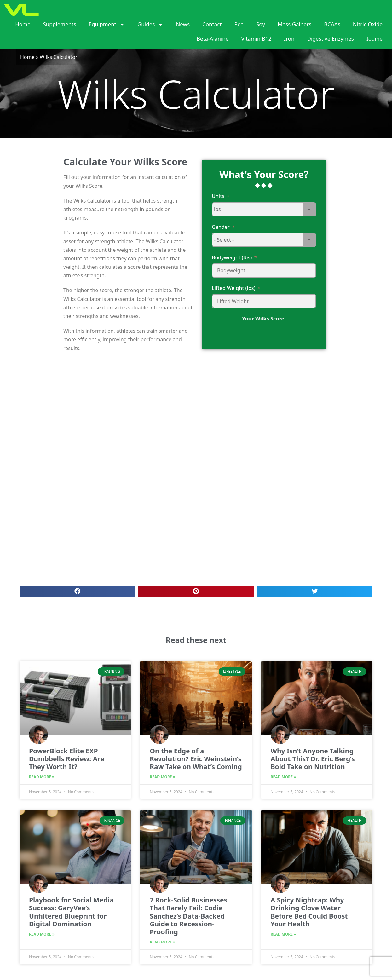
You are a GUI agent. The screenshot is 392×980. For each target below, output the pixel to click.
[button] (77, 591)
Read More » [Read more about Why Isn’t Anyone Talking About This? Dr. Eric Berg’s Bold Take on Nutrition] (283, 777)
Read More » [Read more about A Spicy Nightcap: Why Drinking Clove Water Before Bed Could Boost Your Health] (283, 934)
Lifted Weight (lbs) (233, 288)
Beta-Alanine (213, 39)
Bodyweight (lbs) (232, 257)
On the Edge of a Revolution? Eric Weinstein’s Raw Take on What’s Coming (196, 759)
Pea (239, 24)
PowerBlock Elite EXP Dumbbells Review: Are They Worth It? (67, 759)
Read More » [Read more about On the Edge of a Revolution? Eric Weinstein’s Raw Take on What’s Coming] (162, 777)
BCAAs (332, 24)
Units (218, 196)
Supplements (60, 24)
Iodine (375, 39)
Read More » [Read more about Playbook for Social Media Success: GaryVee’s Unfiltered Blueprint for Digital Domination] (42, 934)
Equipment (107, 24)
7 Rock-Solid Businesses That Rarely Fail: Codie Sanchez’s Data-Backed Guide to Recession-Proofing (188, 916)
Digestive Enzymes (331, 39)
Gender (221, 227)
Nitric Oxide (368, 24)
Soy (261, 24)
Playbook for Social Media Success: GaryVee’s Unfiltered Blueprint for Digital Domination (71, 912)
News (183, 24)
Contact (212, 24)
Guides (150, 24)
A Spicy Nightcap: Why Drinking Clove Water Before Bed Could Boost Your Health (309, 912)
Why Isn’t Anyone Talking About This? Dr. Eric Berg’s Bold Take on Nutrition (313, 759)
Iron (289, 39)
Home (23, 24)
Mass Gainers (294, 24)
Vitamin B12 (256, 39)
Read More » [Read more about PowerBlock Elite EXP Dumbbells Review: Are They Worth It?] (42, 777)
